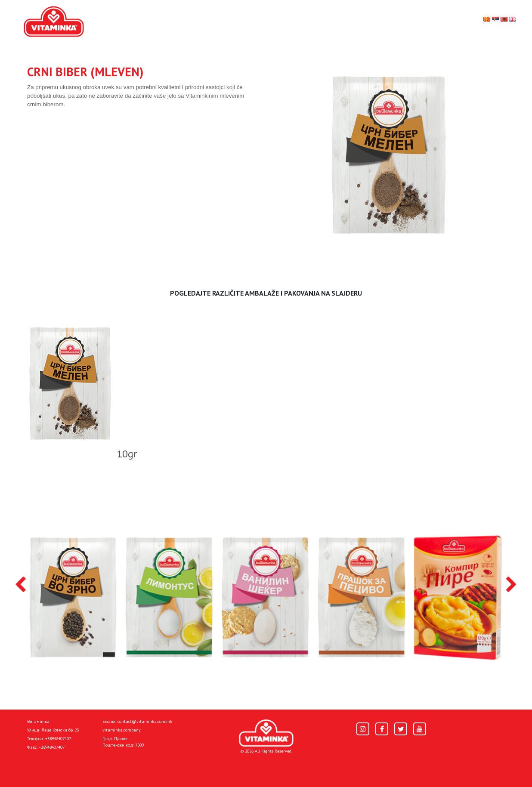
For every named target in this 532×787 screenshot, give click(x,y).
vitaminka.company (122, 730)
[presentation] (20, 585)
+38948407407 (58, 739)
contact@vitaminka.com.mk (145, 721)
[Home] (266, 733)
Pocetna (39, 766)
